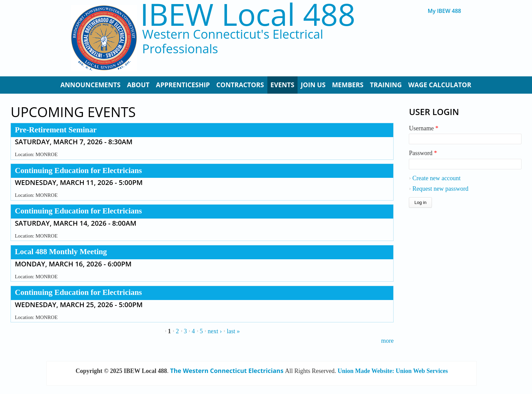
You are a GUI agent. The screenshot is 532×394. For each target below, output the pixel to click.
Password (423, 153)
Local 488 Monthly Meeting (61, 252)
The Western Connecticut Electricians (227, 371)
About (138, 85)
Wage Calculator (440, 85)
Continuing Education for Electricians (79, 171)
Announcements (90, 85)
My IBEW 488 (444, 11)
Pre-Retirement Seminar (56, 130)
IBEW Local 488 (248, 14)
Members (348, 85)
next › (215, 331)
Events (282, 85)
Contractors (240, 85)
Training (386, 85)
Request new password (440, 189)
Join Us (313, 85)
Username (423, 128)
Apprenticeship (183, 85)
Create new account (436, 178)
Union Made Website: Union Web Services (393, 371)
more (387, 341)
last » (233, 331)
